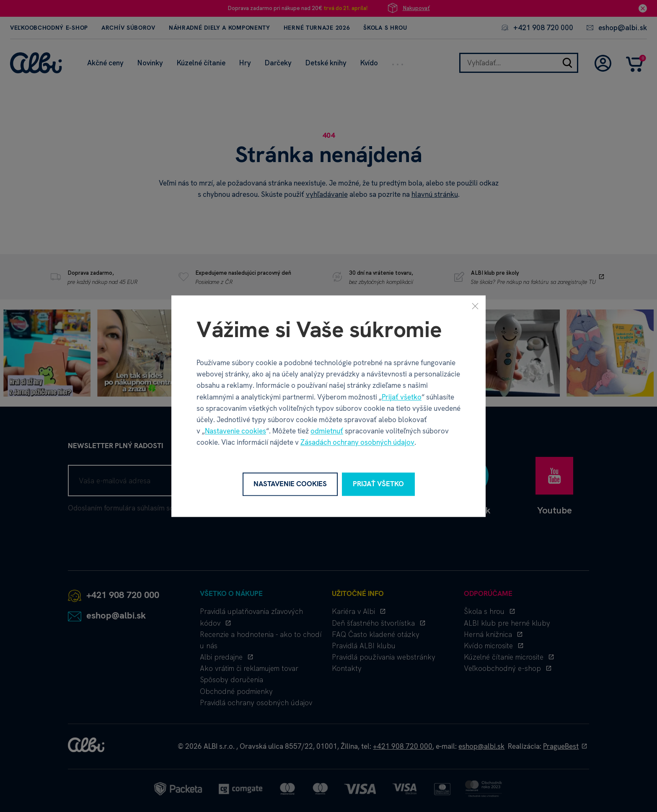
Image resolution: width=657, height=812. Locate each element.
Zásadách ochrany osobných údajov (357, 443)
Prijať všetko (402, 397)
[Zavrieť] (475, 306)
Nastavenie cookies (235, 431)
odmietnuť (327, 431)
